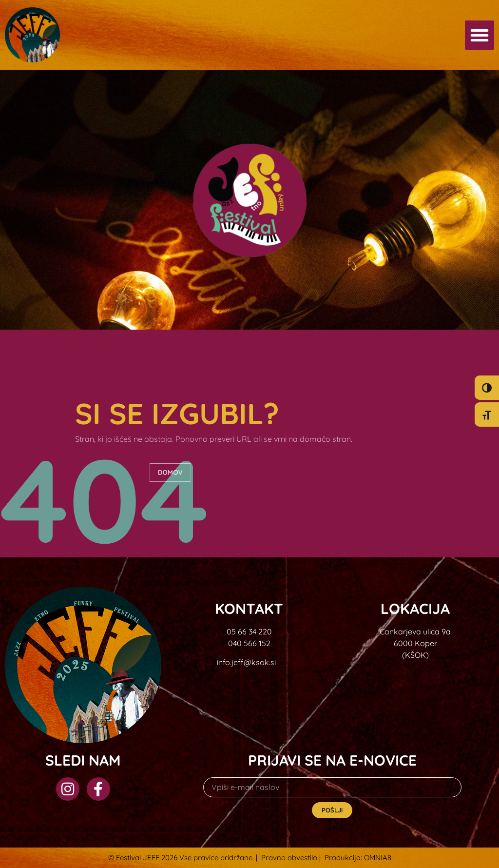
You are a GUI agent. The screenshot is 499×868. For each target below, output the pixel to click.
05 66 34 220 (249, 631)
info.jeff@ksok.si (246, 662)
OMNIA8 (378, 858)
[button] (480, 35)
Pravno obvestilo (289, 858)
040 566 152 (249, 643)
